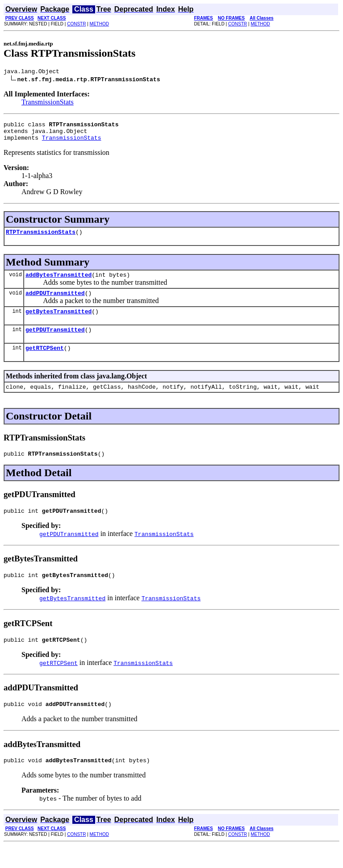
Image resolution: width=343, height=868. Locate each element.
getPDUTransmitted (55, 341)
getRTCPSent (45, 361)
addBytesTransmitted (59, 282)
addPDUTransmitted (55, 302)
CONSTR (76, 24)
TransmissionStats (48, 103)
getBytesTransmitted (59, 322)
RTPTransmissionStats (41, 238)
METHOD (99, 24)
